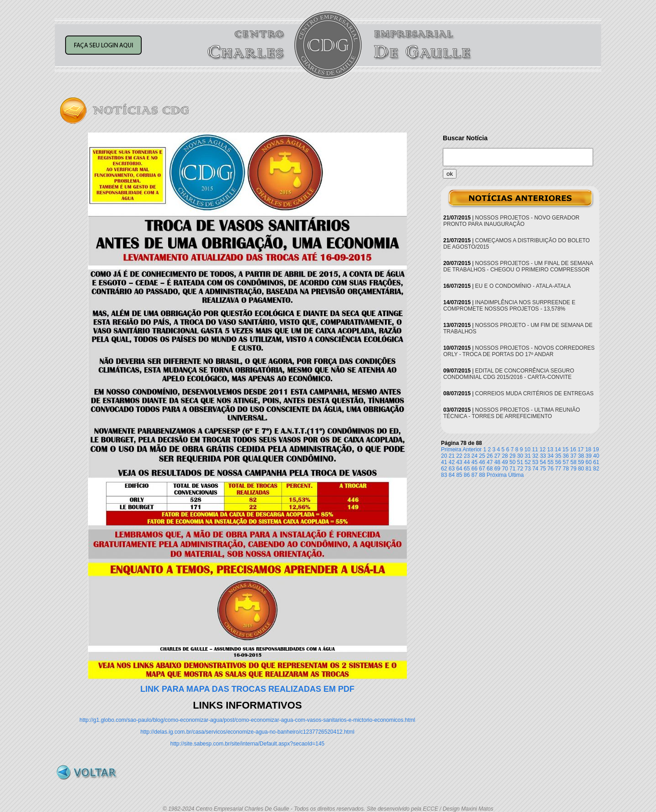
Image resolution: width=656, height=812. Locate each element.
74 (535, 469)
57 (566, 462)
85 (459, 475)
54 (543, 462)
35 (558, 456)
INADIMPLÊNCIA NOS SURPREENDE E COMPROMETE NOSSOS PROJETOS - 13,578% (509, 306)
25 (482, 456)
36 (566, 456)
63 (452, 469)
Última (516, 475)
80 (581, 469)
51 (520, 462)
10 (527, 449)
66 (474, 469)
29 (512, 456)
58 (573, 462)
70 (505, 469)
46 (482, 462)
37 (573, 456)
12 (542, 449)
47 (489, 462)
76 (551, 469)
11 (535, 449)
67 (482, 469)
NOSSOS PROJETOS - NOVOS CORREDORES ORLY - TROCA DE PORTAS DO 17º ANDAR (519, 351)
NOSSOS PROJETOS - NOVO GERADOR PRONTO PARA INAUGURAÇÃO (511, 221)
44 (467, 462)
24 (474, 456)
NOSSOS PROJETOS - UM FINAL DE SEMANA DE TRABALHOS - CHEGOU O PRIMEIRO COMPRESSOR (518, 266)
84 (452, 475)
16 (573, 449)
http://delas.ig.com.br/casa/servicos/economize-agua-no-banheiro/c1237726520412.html (247, 732)
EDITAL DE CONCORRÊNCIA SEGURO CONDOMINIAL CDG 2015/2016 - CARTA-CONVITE (509, 374)
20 (444, 456)
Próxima (497, 475)
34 (551, 456)
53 (535, 462)
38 (581, 456)
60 (588, 462)
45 (474, 462)
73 (528, 469)
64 (459, 469)
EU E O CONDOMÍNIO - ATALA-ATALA (523, 286)
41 (444, 462)
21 (452, 456)
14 (558, 449)
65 (467, 469)
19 (596, 449)
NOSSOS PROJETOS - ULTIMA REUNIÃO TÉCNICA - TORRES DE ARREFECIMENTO (512, 413)
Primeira (451, 449)
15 (566, 449)
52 (528, 462)
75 (543, 469)
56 (558, 462)
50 (512, 462)
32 (535, 456)
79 (573, 469)
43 (459, 462)
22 (459, 456)
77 (558, 469)
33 (543, 456)
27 (497, 456)
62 (444, 469)
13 (550, 449)
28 (505, 456)
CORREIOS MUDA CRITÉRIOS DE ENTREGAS (534, 393)
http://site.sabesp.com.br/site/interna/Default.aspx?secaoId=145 (248, 744)
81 (588, 469)
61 (596, 462)
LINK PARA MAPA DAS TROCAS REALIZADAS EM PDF (247, 689)
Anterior (472, 449)
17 (581, 449)
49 (505, 462)
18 (588, 449)
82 (596, 469)
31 (528, 456)
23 (467, 456)
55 (551, 462)
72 (520, 469)
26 (489, 456)
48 (497, 462)
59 (581, 462)
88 (482, 475)
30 (520, 456)
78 (566, 469)
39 (588, 456)
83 (444, 475)
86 (467, 475)
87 (474, 475)
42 (452, 462)
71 (512, 469)
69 (497, 469)
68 (489, 469)
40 (596, 456)
